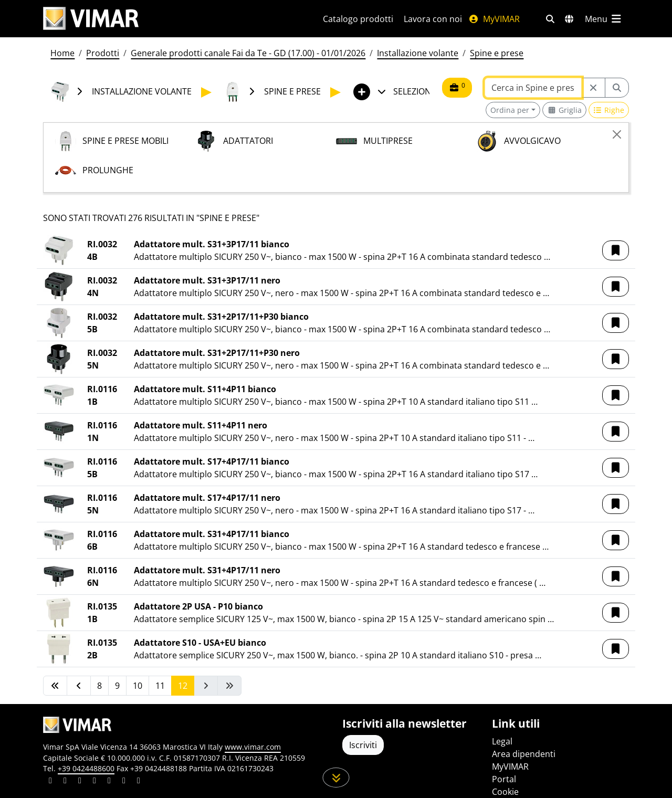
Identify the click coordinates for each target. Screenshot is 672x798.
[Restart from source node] (593, 88)
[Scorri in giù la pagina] (336, 778)
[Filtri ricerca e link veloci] (550, 19)
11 (160, 686)
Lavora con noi (433, 19)
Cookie (505, 792)
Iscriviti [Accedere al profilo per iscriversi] (363, 745)
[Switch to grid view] (564, 110)
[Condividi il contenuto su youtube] (109, 782)
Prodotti (103, 53)
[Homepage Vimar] (91, 19)
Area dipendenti (524, 754)
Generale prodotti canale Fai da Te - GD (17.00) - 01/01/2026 (248, 53)
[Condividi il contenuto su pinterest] (80, 782)
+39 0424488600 (86, 768)
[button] (616, 250)
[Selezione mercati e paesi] (569, 19)
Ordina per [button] (510, 110)
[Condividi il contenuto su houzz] (124, 782)
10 (138, 686)
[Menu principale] (604, 19)
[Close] (617, 134)
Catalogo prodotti (358, 19)
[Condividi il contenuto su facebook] (65, 782)
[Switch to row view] (609, 110)
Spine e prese (497, 53)
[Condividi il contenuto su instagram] (94, 782)
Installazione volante (418, 53)
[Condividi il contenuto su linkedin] (50, 782)
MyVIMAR (494, 19)
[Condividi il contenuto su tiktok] (139, 782)
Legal (502, 741)
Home (62, 53)
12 (183, 686)
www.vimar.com (253, 747)
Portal (504, 779)
